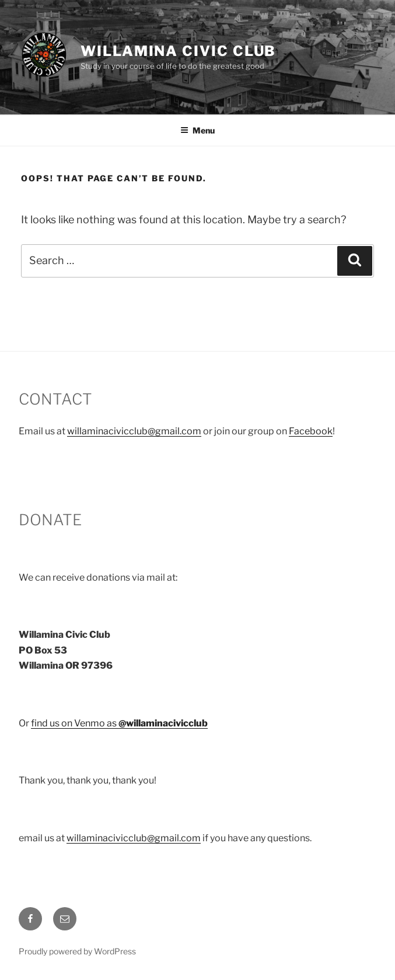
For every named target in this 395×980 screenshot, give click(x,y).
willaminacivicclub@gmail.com (134, 431)
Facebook (311, 431)
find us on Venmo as (119, 723)
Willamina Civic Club (178, 51)
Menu (197, 130)
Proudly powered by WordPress (77, 951)
